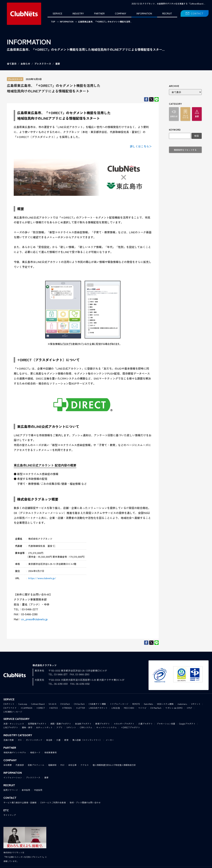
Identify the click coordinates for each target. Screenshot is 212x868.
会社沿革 (72, 765)
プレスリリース (43, 64)
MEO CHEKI (129, 708)
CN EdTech (65, 704)
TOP (53, 22)
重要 (58, 64)
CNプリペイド (10, 708)
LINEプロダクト (11, 727)
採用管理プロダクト (37, 724)
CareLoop (23, 704)
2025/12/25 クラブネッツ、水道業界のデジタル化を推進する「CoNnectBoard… (168, 4)
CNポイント (9, 704)
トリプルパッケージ (119, 704)
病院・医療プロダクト (61, 724)
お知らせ (25, 64)
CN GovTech (79, 704)
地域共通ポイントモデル (15, 752)
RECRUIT (167, 13)
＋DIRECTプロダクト (130, 727)
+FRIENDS (67, 708)
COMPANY (121, 13)
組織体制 (52, 765)
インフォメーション (13, 777)
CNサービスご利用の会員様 (53, 802)
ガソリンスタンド (34, 740)
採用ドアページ (11, 790)
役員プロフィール (36, 765)
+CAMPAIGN (26, 708)
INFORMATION (144, 13)
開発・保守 (27, 727)
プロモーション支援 (166, 724)
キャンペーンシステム (107, 727)
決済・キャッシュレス (14, 724)
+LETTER (80, 708)
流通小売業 (9, 740)
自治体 (49, 740)
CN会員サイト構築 (97, 704)
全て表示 (12, 64)
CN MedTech (156, 708)
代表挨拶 (20, 765)
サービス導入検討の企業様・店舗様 (20, 802)
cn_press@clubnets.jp (34, 619)
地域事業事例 (50, 752)
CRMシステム (86, 727)
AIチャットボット (44, 727)
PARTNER (99, 13)
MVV (62, 765)
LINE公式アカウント (98, 708)
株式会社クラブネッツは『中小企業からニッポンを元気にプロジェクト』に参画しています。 (25, 857)
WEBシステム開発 (165, 704)
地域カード (35, 752)
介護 (58, 740)
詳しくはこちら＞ (141, 146)
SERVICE (57, 13)
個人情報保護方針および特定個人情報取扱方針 (114, 765)
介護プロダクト (145, 724)
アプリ (60, 727)
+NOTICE (53, 708)
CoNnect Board (38, 704)
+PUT (189, 708)
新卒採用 (26, 790)
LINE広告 (116, 708)
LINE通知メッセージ (13, 712)
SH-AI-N (52, 704)
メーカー (110, 740)
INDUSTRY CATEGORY (18, 735)
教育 (66, 740)
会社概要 (8, 765)
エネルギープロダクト (124, 724)
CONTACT (197, 13)
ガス (20, 740)
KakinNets (148, 704)
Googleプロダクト (187, 724)
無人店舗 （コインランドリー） (87, 740)
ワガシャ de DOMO (174, 708)
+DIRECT (41, 708)
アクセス (85, 765)
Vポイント (196, 704)
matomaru (182, 704)
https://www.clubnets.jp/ (42, 578)
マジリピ (142, 708)
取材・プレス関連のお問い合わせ (85, 802)
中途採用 (38, 790)
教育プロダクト (103, 724)
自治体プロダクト (83, 724)
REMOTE (136, 704)
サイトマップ (10, 815)
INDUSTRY (78, 13)
